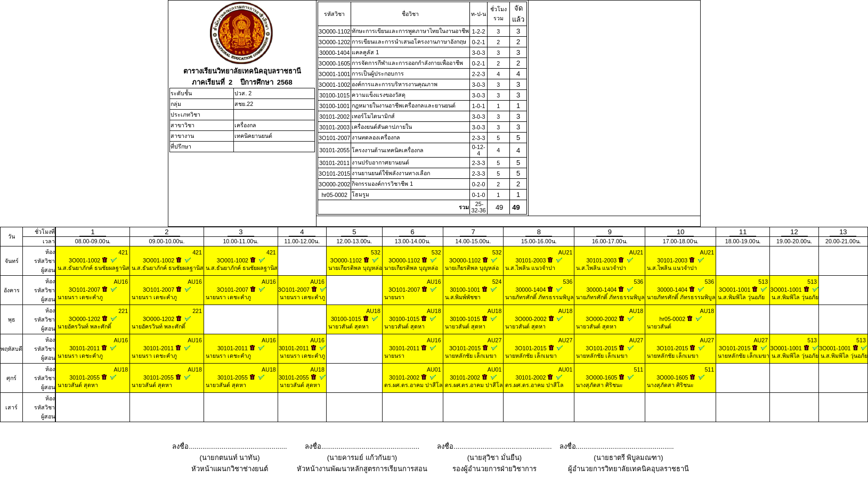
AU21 (566, 252)
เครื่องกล (245, 125)
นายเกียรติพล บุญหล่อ (354, 268)
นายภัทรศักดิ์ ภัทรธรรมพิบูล (539, 297)
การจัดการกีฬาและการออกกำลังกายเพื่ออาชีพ (407, 63)
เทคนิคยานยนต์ (253, 136)
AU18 (373, 311)
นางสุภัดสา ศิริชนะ (599, 385)
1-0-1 (479, 106)
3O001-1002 (334, 85)
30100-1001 (334, 106)
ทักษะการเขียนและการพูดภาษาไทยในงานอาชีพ (410, 31)
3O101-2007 (334, 138)
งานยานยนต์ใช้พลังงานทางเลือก (391, 173)
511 (639, 369)
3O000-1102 (334, 31)
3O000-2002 (334, 184)
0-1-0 (479, 195)
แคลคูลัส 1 (365, 52)
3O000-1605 (334, 63)
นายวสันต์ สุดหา (348, 326)
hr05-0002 (334, 195)
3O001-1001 (334, 74)
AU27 (495, 340)
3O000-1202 (334, 42)
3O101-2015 (334, 174)
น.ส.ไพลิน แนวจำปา (529, 268)
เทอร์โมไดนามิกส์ (373, 116)
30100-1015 (334, 95)
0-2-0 (479, 184)
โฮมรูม (360, 194)
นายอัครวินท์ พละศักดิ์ (84, 326)
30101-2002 (334, 117)
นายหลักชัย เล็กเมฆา (470, 356)
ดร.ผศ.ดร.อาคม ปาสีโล (413, 385)
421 (123, 252)
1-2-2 (479, 31)
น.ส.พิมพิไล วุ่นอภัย (740, 297)
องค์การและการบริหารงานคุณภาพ (395, 84)
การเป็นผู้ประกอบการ (378, 73)
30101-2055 (334, 150)
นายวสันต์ (658, 326)
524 (497, 282)
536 (568, 282)
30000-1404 (334, 53)
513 (763, 282)
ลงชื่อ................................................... (229, 446)
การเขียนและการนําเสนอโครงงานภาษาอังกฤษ (409, 42)
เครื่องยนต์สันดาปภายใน (382, 127)
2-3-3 (479, 138)
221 (123, 311)
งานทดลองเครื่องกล (376, 137)
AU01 (434, 369)
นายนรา (394, 297)
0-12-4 (479, 150)
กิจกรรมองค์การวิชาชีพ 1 (382, 184)
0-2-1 (479, 42)
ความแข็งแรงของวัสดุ (379, 95)
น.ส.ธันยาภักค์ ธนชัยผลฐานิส (93, 268)
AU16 (121, 282)
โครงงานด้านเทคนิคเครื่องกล (388, 150)
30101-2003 (334, 127)
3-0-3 (479, 53)
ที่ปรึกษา (181, 146)
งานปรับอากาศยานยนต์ (380, 162)
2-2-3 (479, 74)
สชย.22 (244, 104)
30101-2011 (334, 163)
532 (376, 252)
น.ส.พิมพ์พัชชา (462, 297)
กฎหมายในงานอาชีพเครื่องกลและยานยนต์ (404, 105)
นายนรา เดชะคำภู (79, 297)
